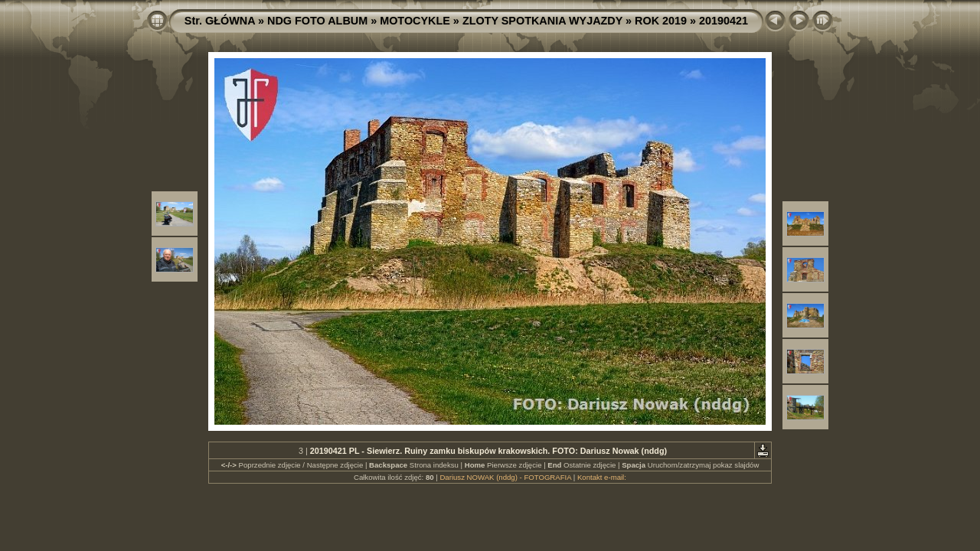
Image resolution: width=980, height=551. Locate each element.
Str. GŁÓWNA (220, 21)
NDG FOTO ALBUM (317, 21)
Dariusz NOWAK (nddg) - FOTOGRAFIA (505, 477)
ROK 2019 (661, 21)
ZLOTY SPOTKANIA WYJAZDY (542, 21)
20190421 (724, 21)
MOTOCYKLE (415, 21)
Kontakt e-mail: (602, 477)
